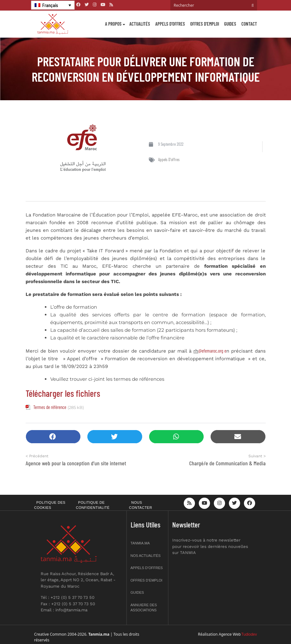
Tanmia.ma (140, 543)
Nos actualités (146, 556)
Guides (230, 24)
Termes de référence (50, 407)
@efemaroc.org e (212, 351)
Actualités (140, 24)
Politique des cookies (50, 505)
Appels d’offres (170, 24)
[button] (53, 437)
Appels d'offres (169, 159)
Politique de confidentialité (93, 505)
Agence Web (230, 634)
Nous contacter (141, 505)
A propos (113, 24)
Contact (249, 24)
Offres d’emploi (205, 24)
